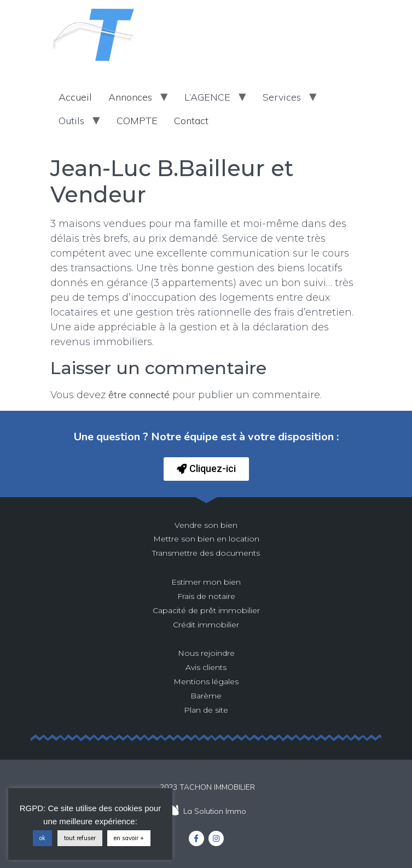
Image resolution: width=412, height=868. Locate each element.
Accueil (75, 97)
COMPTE (137, 121)
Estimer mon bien (206, 582)
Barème (206, 696)
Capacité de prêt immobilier (206, 610)
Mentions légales (206, 681)
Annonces (130, 97)
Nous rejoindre (206, 653)
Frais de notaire (206, 596)
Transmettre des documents (206, 553)
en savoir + (129, 838)
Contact (191, 121)
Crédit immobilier (206, 625)
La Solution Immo (215, 811)
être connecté (139, 395)
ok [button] (42, 838)
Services (282, 97)
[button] (206, 469)
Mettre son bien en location (206, 539)
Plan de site (206, 710)
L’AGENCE (207, 97)
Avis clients (206, 667)
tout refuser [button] (80, 838)
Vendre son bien (206, 525)
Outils (71, 121)
